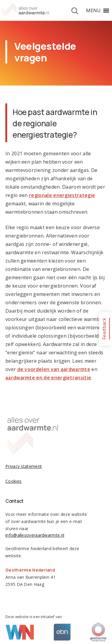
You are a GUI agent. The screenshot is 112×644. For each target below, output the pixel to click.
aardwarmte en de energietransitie (48, 378)
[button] (93, 10)
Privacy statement (24, 466)
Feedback (104, 329)
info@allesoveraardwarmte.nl (35, 535)
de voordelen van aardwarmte (54, 369)
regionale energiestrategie (62, 195)
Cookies (13, 481)
